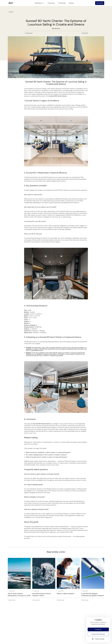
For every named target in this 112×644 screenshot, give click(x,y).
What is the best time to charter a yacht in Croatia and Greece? (47, 457)
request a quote (69, 478)
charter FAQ (65, 442)
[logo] (11, 3)
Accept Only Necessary (98, 634)
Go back (11, 12)
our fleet (55, 478)
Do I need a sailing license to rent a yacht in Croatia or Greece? (46, 455)
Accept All (98, 629)
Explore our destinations (44, 442)
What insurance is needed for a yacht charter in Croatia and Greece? (48, 452)
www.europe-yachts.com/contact (60, 536)
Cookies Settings (98, 639)
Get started (100, 3)
